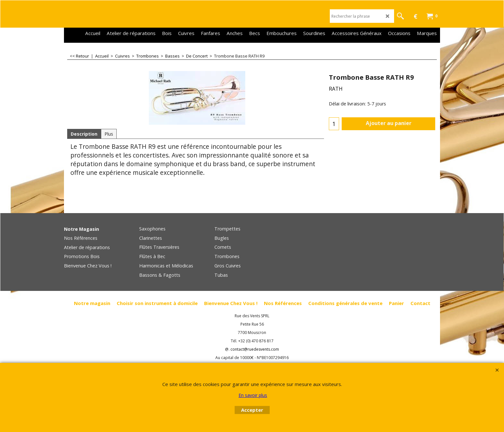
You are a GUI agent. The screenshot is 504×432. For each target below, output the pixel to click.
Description (84, 134)
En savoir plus (253, 395)
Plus (109, 134)
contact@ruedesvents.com (255, 349)
